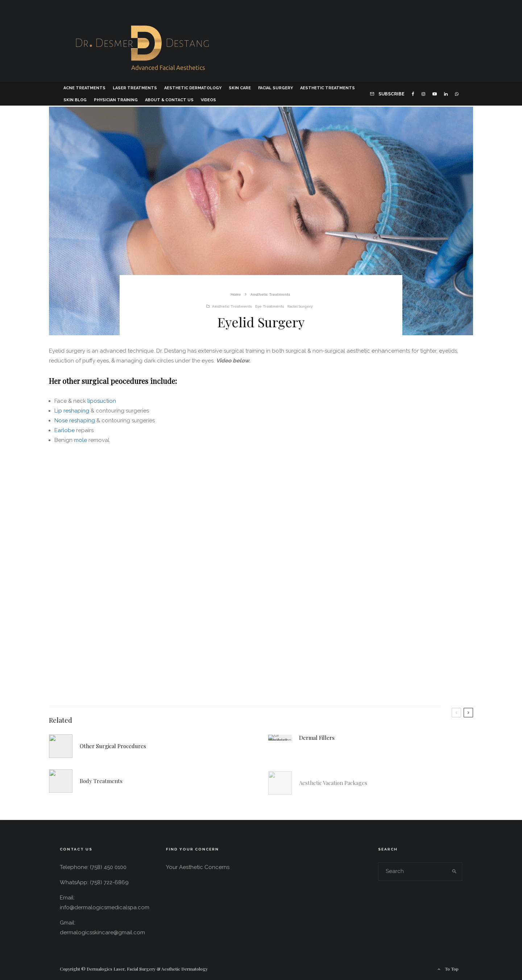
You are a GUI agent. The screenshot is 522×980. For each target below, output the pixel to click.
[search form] (413, 872)
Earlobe (65, 430)
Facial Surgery (275, 88)
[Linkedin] (446, 94)
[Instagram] (423, 94)
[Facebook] (413, 94)
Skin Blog (75, 100)
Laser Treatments (135, 88)
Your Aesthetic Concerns (198, 867)
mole (80, 440)
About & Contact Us (169, 100)
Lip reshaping (72, 411)
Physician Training (116, 100)
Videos (208, 100)
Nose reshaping (75, 421)
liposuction (102, 401)
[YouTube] (435, 94)
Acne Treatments (84, 88)
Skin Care (240, 88)
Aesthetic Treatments (328, 88)
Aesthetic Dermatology (193, 88)
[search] (455, 872)
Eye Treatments (270, 306)
